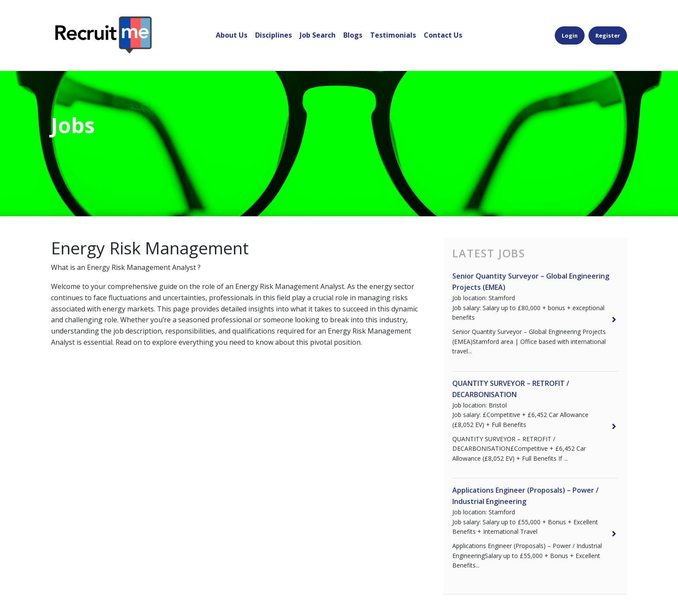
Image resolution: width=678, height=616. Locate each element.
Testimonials (393, 23)
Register (608, 23)
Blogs (353, 23)
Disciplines (273, 23)
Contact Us (443, 23)
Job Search (318, 23)
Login (570, 23)
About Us (232, 23)
